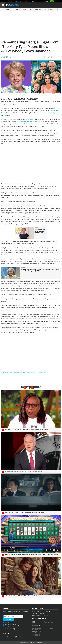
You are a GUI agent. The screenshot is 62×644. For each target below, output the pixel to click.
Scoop (28, 9)
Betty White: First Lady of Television (30, 122)
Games (21, 1)
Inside (16, 9)
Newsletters (35, 1)
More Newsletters (8, 629)
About (34, 611)
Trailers (46, 1)
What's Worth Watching (10, 624)
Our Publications (40, 619)
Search (11, 1)
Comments (57, 57)
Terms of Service (37, 616)
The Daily (7, 623)
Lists (41, 1)
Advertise (40, 611)
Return (38, 9)
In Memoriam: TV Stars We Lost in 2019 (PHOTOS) (40, 231)
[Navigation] (3, 5)
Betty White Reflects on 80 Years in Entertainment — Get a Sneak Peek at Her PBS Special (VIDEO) (40, 270)
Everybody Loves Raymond (51, 113)
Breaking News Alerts (10, 626)
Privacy (42, 614)
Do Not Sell (46, 616)
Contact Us (35, 614)
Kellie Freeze (5, 56)
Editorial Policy (48, 611)
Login (52, 1)
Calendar (28, 1)
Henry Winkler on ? (51, 9)
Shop (16, 1)
